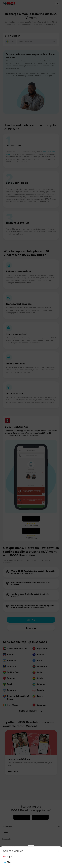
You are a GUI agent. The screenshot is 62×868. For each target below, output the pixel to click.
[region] (31, 860)
